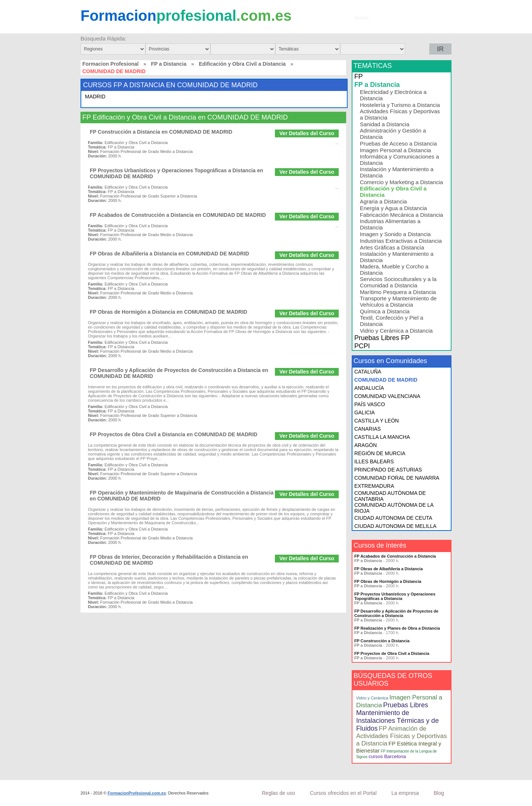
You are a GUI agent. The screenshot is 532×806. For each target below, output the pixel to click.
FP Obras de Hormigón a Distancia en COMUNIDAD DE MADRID (168, 312)
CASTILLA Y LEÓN (377, 421)
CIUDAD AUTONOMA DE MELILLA (395, 526)
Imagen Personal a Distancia (395, 150)
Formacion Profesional (111, 64)
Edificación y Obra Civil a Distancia (242, 64)
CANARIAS (368, 429)
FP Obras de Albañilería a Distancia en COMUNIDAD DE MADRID (169, 254)
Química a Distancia (385, 311)
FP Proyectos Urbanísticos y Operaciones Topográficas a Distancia (395, 596)
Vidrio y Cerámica (372, 698)
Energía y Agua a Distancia (393, 208)
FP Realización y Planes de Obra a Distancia (397, 628)
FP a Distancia (169, 64)
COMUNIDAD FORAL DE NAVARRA (397, 478)
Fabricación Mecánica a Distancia (401, 215)
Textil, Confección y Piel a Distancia (392, 321)
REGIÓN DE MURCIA (380, 453)
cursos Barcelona (387, 756)
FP (359, 76)
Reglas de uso (279, 793)
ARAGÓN (366, 445)
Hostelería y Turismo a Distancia (400, 105)
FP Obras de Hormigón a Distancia (388, 581)
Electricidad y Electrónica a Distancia (393, 95)
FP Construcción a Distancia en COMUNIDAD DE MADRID (161, 132)
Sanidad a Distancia (385, 124)
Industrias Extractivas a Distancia (401, 241)
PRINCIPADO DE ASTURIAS (388, 470)
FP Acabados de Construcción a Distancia (395, 556)
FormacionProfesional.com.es (137, 793)
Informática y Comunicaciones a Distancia (399, 160)
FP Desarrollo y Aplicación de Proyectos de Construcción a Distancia (396, 613)
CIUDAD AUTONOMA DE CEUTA (393, 518)
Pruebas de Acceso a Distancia (398, 143)
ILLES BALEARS (374, 461)
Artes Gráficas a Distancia (392, 247)
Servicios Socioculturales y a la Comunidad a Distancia (398, 282)
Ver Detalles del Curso (307, 133)
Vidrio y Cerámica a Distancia (396, 331)
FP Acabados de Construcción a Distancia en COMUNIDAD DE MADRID (178, 215)
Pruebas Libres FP (382, 338)
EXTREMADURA (374, 486)
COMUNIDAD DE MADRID (386, 380)
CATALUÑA (368, 372)
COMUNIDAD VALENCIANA (387, 396)
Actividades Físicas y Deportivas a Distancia (400, 114)
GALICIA (364, 412)
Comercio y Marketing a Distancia (401, 182)
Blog (439, 793)
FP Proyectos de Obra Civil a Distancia (392, 653)
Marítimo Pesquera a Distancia (398, 292)
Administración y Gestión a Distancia (393, 134)
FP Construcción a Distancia (382, 641)
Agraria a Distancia (383, 201)
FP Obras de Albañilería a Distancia (389, 569)
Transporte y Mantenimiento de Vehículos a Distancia (398, 301)
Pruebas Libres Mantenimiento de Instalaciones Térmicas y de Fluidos (398, 717)
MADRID (95, 97)
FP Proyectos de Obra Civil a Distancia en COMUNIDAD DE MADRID (174, 434)
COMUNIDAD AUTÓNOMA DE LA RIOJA (394, 508)
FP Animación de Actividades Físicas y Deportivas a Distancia (402, 736)
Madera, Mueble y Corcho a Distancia (394, 270)
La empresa (405, 793)
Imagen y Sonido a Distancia (395, 234)
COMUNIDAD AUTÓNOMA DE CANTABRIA (390, 496)
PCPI (362, 346)
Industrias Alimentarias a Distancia (390, 224)
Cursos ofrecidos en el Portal (343, 793)
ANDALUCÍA (369, 388)
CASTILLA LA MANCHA (382, 437)
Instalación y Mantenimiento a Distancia (397, 172)
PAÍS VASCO (370, 404)
